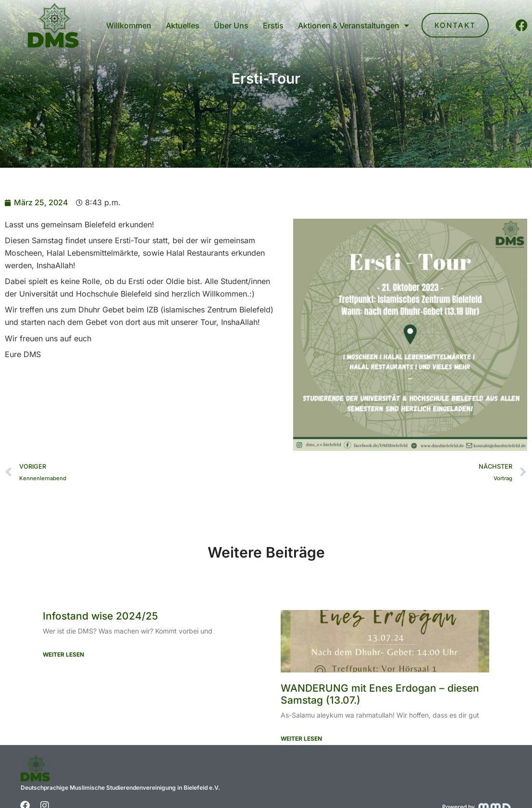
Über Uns (231, 25)
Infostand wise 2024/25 (100, 616)
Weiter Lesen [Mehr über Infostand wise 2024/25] (63, 654)
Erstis (273, 25)
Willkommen (129, 25)
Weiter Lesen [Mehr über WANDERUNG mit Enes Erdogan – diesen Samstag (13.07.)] (301, 739)
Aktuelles (183, 25)
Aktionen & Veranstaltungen (353, 25)
